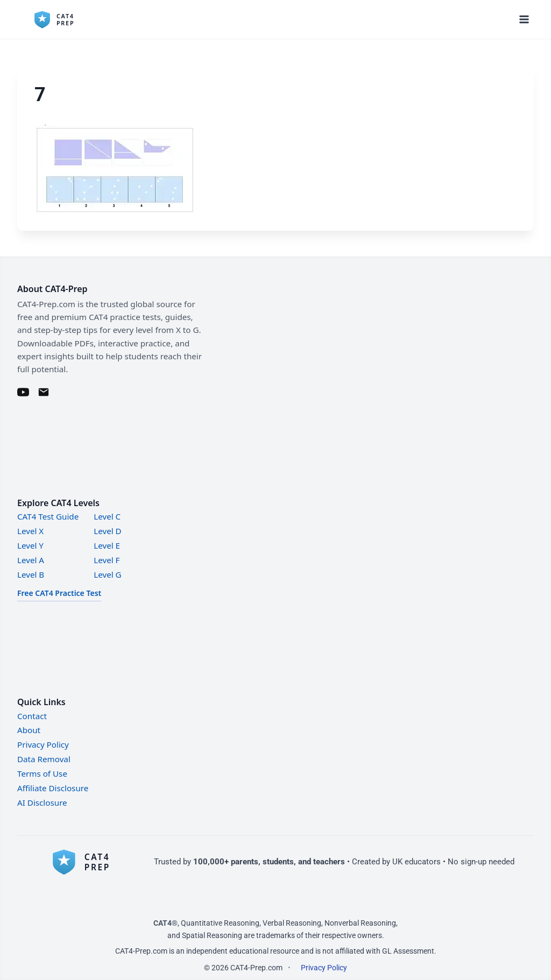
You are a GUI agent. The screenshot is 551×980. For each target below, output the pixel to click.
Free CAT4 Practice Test (59, 593)
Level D (107, 531)
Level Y (30, 545)
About (29, 730)
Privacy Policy (43, 744)
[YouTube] (23, 392)
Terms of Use (42, 773)
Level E (107, 545)
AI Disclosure (42, 803)
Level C (107, 516)
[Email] (44, 392)
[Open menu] (524, 19)
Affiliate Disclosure (53, 788)
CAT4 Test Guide (48, 516)
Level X (30, 531)
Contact (32, 716)
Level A (31, 560)
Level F (107, 560)
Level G (107, 574)
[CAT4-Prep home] (87, 862)
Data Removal (44, 759)
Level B (31, 574)
